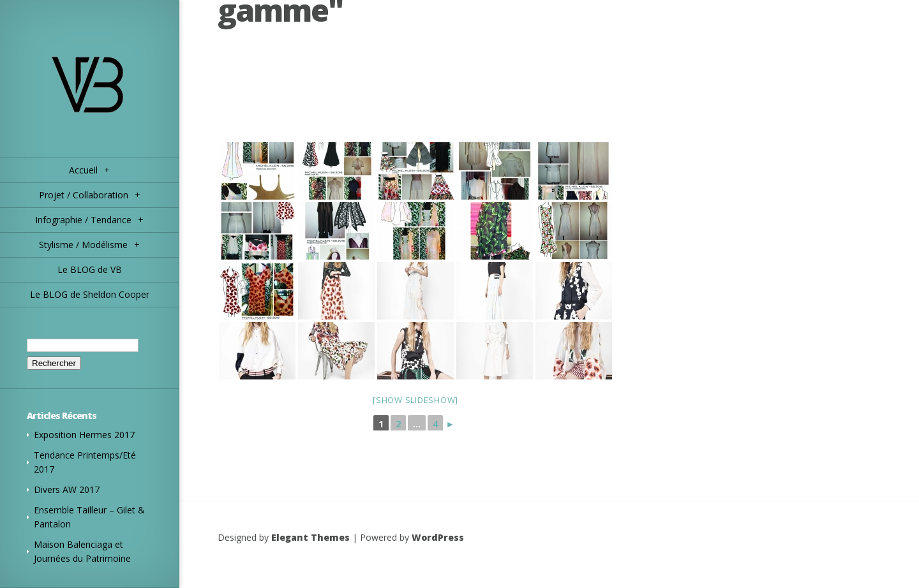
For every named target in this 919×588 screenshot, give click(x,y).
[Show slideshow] (415, 400)
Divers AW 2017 (67, 489)
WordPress (438, 537)
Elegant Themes (310, 537)
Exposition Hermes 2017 (84, 435)
